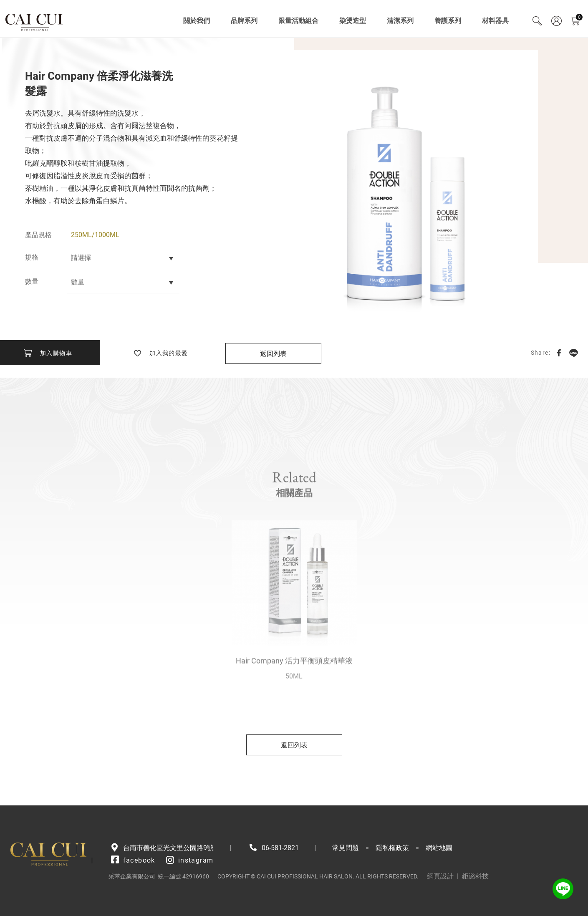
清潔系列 (400, 21)
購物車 (579, 17)
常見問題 (346, 848)
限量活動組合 (298, 21)
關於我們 (197, 21)
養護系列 (448, 21)
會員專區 (556, 21)
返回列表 (273, 354)
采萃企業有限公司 (34, 21)
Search (537, 21)
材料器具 (495, 21)
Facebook (559, 353)
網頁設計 (440, 876)
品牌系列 (244, 21)
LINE (573, 353)
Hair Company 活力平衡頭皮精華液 (294, 678)
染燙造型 (353, 21)
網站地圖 (439, 848)
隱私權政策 (392, 848)
